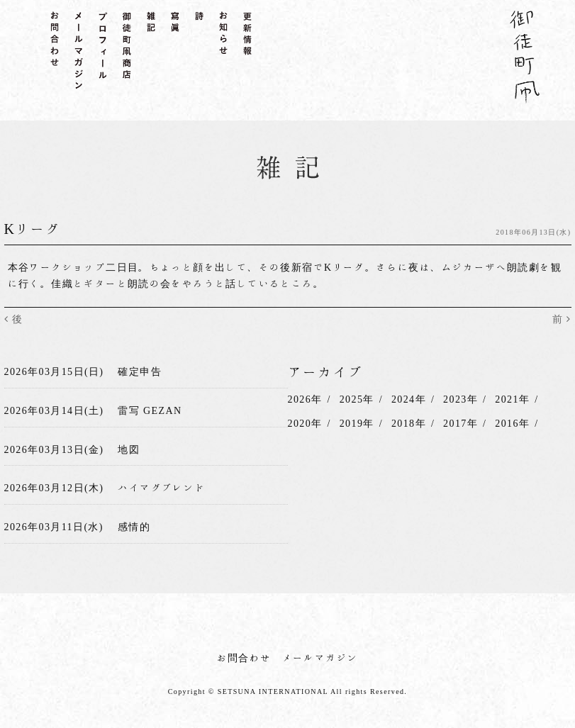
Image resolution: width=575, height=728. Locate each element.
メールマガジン (320, 658)
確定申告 (140, 371)
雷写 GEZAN (150, 410)
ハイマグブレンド (161, 488)
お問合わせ (244, 658)
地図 (129, 449)
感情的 (134, 527)
